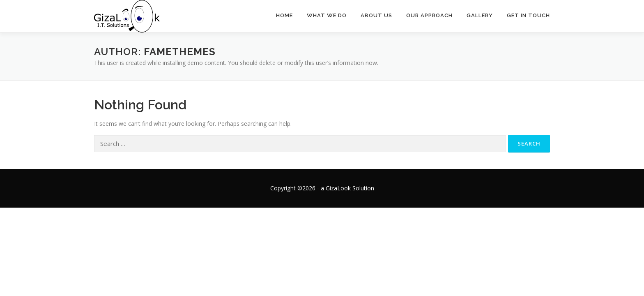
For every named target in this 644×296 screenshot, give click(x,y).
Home (284, 15)
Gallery (480, 15)
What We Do (327, 15)
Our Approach (429, 15)
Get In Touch (528, 15)
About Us (376, 15)
